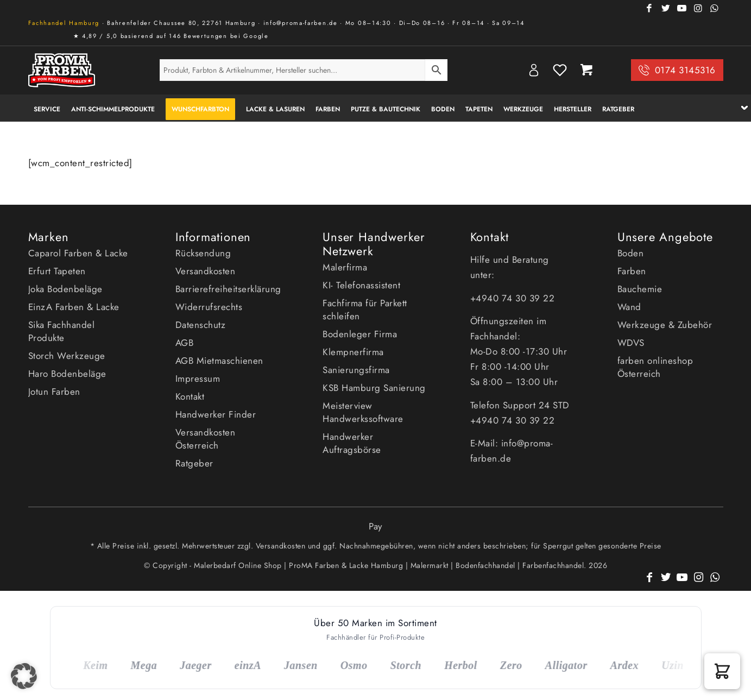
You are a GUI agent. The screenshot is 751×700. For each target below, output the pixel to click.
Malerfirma (345, 267)
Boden (631, 253)
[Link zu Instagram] (699, 8)
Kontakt (190, 396)
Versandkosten (206, 271)
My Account (534, 70)
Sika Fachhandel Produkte (62, 331)
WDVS (631, 343)
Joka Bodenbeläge (65, 289)
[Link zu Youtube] (683, 8)
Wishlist (560, 70)
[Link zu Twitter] (666, 8)
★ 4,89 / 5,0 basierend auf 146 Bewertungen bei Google (171, 36)
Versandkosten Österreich (206, 439)
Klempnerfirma (353, 352)
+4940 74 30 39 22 (514, 298)
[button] (722, 671)
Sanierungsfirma (356, 370)
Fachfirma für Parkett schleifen (365, 310)
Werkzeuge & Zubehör (665, 325)
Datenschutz (201, 325)
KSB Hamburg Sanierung (374, 388)
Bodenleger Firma (360, 334)
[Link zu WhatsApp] (715, 8)
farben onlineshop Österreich (655, 367)
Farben (632, 271)
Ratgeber (194, 463)
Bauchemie (640, 289)
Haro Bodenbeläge (67, 374)
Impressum (198, 379)
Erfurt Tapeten (57, 271)
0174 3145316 (685, 70)
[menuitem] (47, 108)
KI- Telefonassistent (361, 285)
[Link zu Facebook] (650, 8)
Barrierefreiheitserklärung (228, 289)
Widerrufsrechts (209, 307)
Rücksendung (203, 253)
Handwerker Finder (216, 414)
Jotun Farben (54, 392)
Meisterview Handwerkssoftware (363, 412)
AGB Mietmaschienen (219, 361)
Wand (629, 307)
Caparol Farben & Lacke (78, 253)
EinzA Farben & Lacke (74, 307)
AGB (185, 343)
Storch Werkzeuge (67, 356)
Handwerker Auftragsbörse (352, 443)
